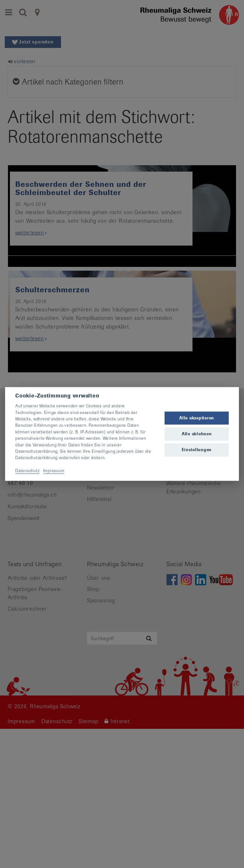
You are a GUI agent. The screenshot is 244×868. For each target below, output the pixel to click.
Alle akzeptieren (197, 418)
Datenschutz (27, 471)
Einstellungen (197, 450)
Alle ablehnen (197, 434)
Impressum (54, 471)
